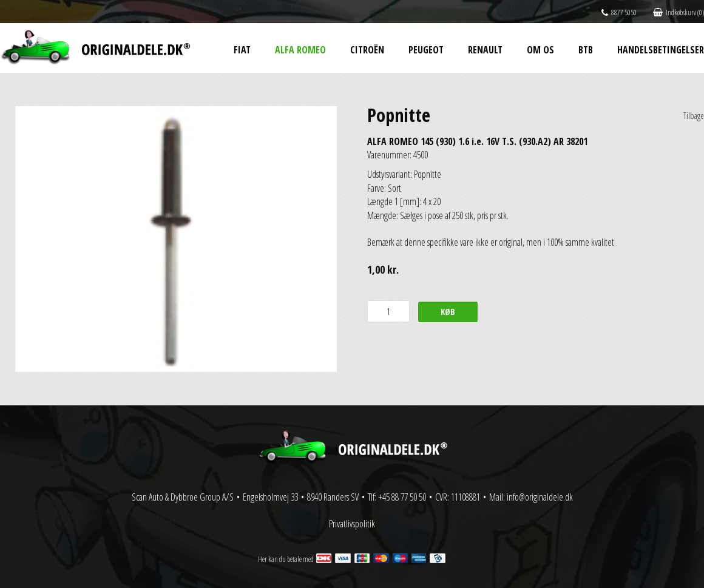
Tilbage (694, 116)
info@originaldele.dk (540, 497)
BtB (586, 50)
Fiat (242, 50)
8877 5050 (619, 12)
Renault (485, 50)
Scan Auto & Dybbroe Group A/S (183, 497)
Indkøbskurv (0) (679, 12)
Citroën (367, 50)
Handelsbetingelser (661, 50)
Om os (540, 50)
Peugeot (426, 50)
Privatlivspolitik (352, 524)
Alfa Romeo (300, 50)
